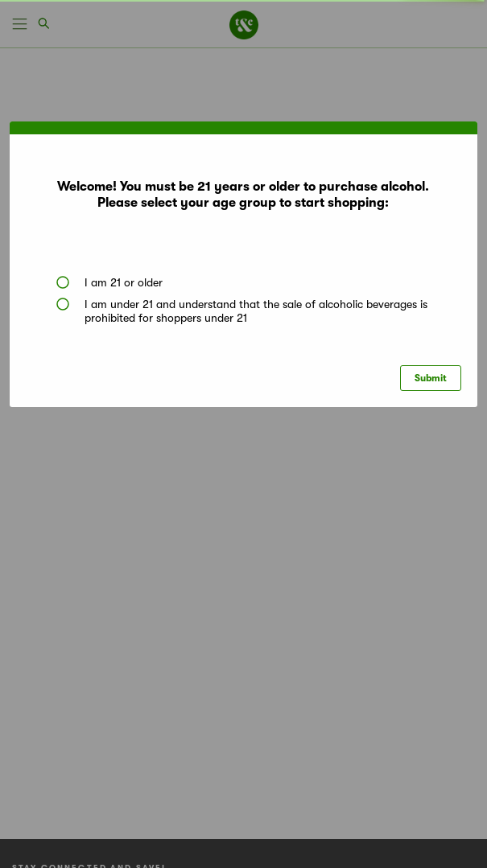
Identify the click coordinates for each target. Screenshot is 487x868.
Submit (431, 378)
